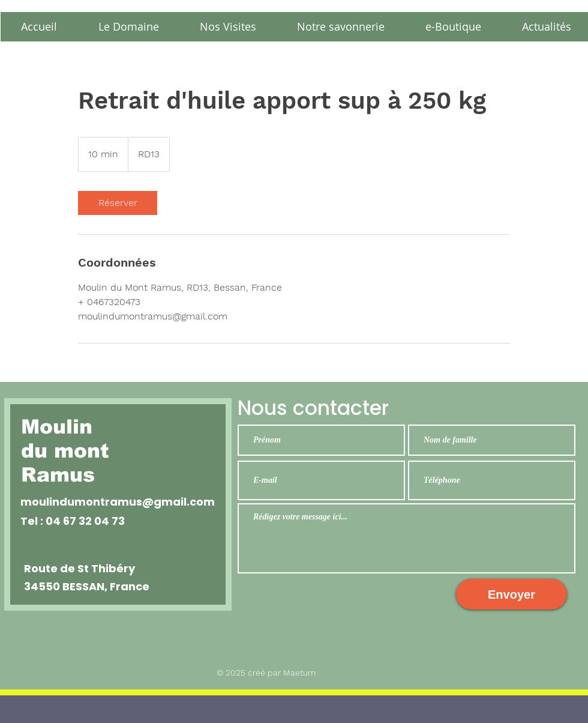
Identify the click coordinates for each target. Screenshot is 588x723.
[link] (118, 203)
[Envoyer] (511, 594)
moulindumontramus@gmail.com (118, 502)
